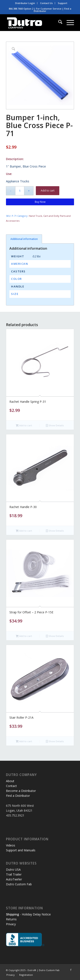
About (10, 781)
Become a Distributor (21, 791)
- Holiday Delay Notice (28, 914)
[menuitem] (25, 3)
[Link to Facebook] (71, 970)
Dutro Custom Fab (19, 884)
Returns (11, 919)
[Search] (58, 23)
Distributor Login (25, 3)
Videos (11, 845)
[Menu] (68, 23)
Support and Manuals (21, 850)
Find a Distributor (18, 796)
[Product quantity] (20, 191)
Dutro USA (13, 869)
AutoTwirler (14, 879)
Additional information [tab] (24, 239)
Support (63, 3)
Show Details (55, 426)
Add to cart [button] (24, 426)
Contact (11, 786)
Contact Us (46, 3)
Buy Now (40, 202)
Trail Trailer (14, 874)
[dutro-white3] (33, 23)
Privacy (11, 924)
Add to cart (48, 191)
